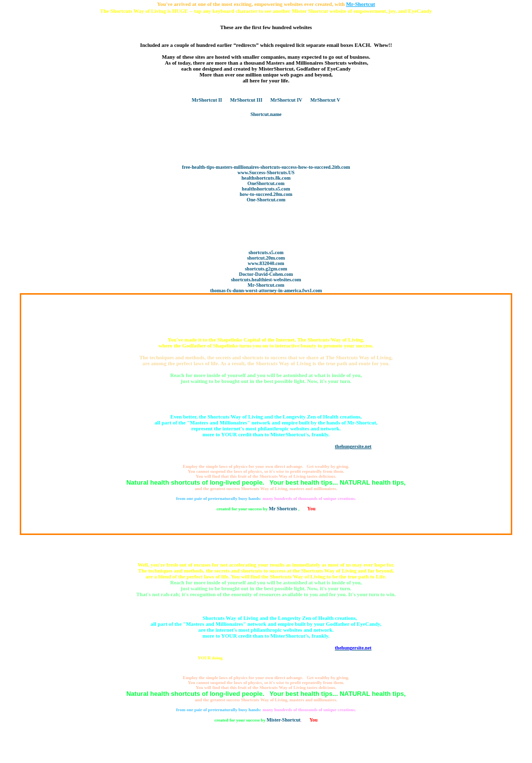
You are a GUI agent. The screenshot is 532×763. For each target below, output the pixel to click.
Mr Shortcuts (284, 509)
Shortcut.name (266, 114)
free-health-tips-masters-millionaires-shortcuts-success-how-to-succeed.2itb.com (266, 167)
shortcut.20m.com (266, 258)
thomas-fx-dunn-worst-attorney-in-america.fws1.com (266, 290)
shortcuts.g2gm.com (266, 269)
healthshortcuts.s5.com (266, 189)
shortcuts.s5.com (266, 252)
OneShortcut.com (266, 183)
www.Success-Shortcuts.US (266, 172)
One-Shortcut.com (266, 200)
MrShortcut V (325, 100)
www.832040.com (266, 263)
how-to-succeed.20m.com (266, 194)
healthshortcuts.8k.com (266, 178)
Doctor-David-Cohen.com (266, 274)
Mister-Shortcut (284, 720)
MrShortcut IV (286, 100)
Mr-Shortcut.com (266, 285)
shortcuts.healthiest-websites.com (266, 280)
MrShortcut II (207, 100)
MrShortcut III (246, 100)
